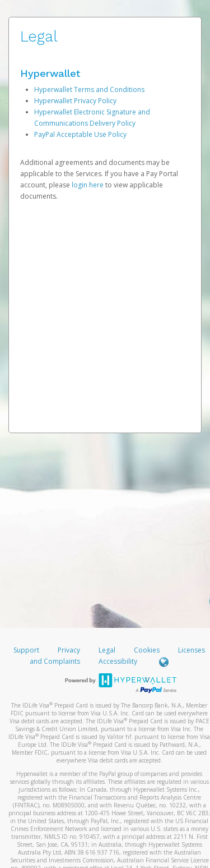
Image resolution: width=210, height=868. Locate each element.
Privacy (69, 650)
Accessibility (118, 661)
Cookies (147, 650)
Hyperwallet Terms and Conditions (89, 89)
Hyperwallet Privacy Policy (75, 101)
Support (26, 650)
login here (88, 185)
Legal (107, 650)
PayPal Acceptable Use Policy (80, 134)
